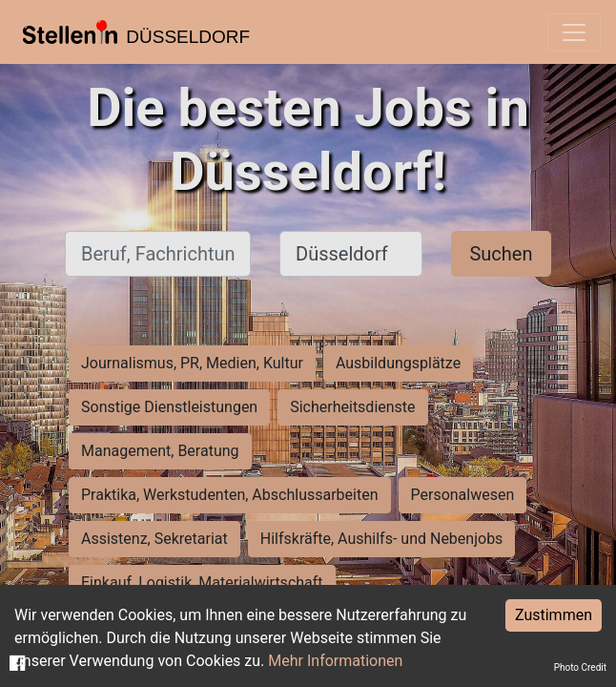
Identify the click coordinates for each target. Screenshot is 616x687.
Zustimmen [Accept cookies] (554, 615)
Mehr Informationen (335, 661)
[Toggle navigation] (574, 32)
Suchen (501, 254)
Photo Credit (580, 667)
